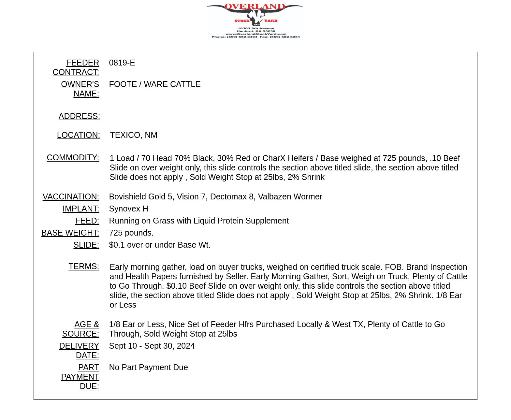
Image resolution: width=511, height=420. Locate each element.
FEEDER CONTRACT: (76, 67)
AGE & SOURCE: (81, 329)
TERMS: (84, 266)
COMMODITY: (73, 157)
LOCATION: (79, 135)
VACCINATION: (71, 196)
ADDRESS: (80, 116)
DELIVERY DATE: (79, 350)
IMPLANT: (81, 209)
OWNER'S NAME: (80, 89)
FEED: (87, 221)
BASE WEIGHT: (70, 233)
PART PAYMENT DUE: (80, 377)
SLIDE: (86, 245)
